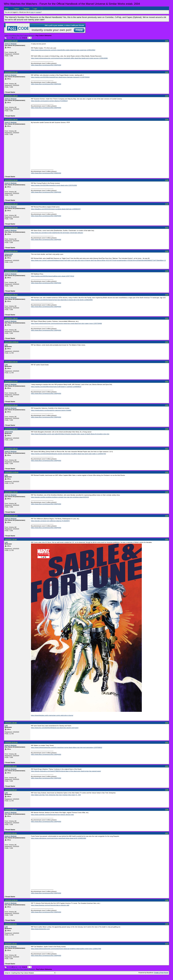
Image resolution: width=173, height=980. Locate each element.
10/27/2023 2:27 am (11, 227)
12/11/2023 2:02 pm (11, 362)
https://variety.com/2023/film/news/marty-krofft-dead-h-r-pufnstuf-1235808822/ (56, 387)
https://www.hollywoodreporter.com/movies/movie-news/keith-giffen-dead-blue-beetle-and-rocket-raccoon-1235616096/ (69, 58)
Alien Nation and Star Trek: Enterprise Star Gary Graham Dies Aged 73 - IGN (56, 795)
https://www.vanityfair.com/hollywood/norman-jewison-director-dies (52, 815)
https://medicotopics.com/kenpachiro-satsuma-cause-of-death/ (51, 410)
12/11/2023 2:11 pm (11, 381)
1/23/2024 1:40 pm (11, 810)
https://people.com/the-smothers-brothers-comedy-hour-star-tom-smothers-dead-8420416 (60, 497)
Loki (6, 345)
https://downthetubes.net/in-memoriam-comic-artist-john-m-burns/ (52, 715)
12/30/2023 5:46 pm (11, 516)
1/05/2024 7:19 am (11, 539)
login (32, 12)
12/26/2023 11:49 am (11, 472)
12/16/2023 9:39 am (11, 405)
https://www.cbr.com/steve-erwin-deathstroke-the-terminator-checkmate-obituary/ (57, 233)
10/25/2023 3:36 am (11, 204)
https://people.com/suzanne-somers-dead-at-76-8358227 (49, 101)
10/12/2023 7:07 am (11, 41)
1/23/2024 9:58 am (11, 790)
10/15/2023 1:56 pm (11, 96)
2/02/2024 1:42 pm (11, 944)
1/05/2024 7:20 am (11, 723)
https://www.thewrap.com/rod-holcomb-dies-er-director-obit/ (50, 905)
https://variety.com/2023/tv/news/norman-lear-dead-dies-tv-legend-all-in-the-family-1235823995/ (62, 300)
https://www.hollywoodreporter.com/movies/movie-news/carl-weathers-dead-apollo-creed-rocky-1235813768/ (66, 949)
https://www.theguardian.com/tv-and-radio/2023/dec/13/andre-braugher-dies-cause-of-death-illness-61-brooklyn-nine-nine (70, 434)
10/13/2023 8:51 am (11, 72)
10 (14, 38)
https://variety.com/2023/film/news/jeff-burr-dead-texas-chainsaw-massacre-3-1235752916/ (60, 77)
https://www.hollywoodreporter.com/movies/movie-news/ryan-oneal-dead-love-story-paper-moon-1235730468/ (66, 323)
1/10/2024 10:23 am (11, 742)
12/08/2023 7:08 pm (11, 318)
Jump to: (30, 973)
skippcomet (9, 254)
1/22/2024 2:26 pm (11, 766)
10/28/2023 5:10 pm (11, 271)
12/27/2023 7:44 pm (11, 492)
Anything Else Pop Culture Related (22, 36)
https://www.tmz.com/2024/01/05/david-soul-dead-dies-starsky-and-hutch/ (55, 728)
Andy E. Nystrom (11, 44)
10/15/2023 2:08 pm (11, 119)
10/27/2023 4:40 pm (11, 251)
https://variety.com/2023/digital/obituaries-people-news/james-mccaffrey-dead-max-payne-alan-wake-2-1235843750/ (68, 454)
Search (17, 9)
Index (7, 9)
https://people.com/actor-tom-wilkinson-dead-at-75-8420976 (50, 521)
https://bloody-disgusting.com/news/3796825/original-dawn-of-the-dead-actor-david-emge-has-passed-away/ (66, 771)
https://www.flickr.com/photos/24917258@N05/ (46, 65)
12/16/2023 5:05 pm (11, 429)
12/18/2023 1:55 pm (11, 449)
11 (16, 38)
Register (27, 9)
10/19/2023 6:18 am (11, 180)
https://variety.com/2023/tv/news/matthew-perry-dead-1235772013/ (53, 276)
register (38, 12)
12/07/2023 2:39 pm (11, 295)
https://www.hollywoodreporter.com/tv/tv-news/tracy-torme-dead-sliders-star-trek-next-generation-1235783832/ (67, 747)
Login (35, 9)
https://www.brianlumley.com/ (40, 929)
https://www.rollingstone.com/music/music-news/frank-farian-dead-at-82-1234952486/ (59, 838)
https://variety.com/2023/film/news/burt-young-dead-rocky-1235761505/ (54, 185)
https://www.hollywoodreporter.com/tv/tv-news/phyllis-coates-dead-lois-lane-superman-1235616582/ (63, 50)
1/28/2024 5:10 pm (11, 924)
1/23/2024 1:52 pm (11, 833)
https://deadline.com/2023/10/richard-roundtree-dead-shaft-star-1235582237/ (56, 209)
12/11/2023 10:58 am (11, 342)
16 (20, 38)
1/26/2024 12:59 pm (11, 900)
